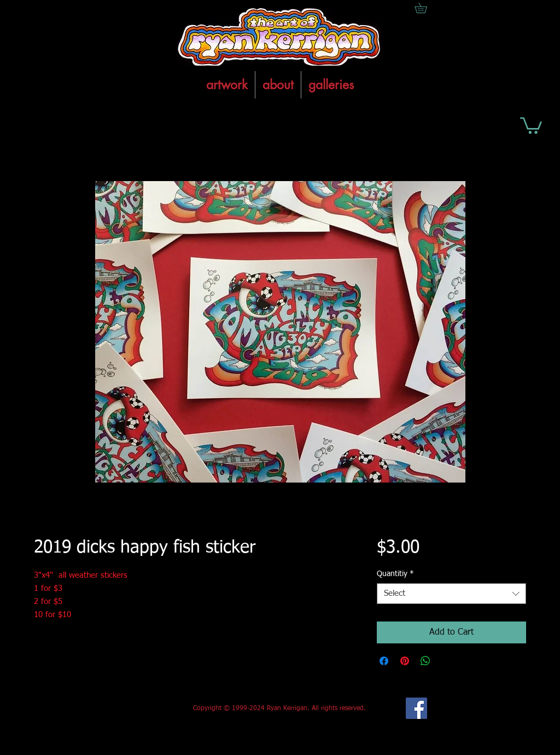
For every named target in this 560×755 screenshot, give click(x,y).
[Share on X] (446, 661)
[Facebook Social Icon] (416, 708)
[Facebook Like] (115, 708)
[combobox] (451, 594)
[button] (531, 125)
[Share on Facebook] (384, 661)
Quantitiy (395, 574)
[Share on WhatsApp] (425, 661)
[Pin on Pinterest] (405, 661)
